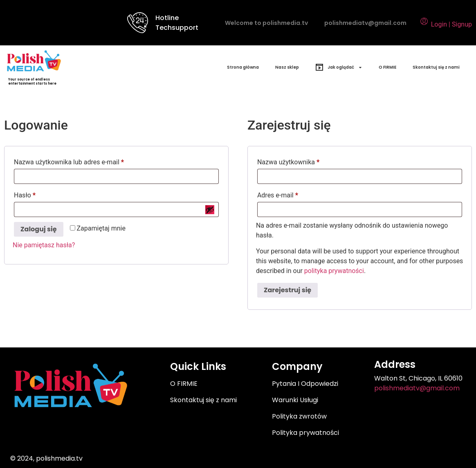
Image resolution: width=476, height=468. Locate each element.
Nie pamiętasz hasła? (44, 245)
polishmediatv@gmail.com (365, 23)
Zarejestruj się (287, 290)
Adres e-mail (294, 194)
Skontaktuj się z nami (436, 67)
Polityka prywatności (305, 433)
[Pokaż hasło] (210, 210)
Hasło (41, 194)
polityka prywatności (334, 271)
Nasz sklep (287, 67)
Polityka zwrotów (299, 416)
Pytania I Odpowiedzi (305, 384)
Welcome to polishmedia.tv (266, 23)
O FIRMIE (387, 67)
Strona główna (243, 67)
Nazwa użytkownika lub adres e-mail (85, 161)
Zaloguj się (39, 229)
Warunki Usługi (295, 400)
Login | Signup (445, 24)
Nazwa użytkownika (304, 161)
